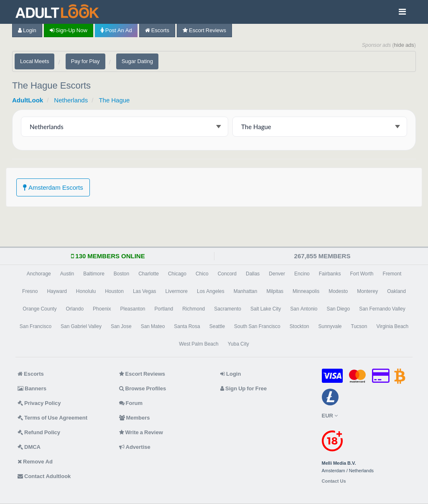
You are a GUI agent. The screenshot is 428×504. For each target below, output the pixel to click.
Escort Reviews (204, 30)
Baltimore (94, 274)
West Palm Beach (199, 344)
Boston (121, 274)
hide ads (404, 45)
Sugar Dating (137, 61)
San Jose (121, 326)
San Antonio (304, 309)
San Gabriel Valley (81, 326)
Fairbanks (330, 274)
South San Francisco (257, 326)
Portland (164, 309)
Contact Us (334, 481)
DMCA (29, 447)
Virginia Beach (392, 326)
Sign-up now (69, 30)
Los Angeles (211, 291)
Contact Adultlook (44, 476)
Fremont (392, 274)
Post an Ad (116, 30)
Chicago (177, 274)
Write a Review (141, 432)
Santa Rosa (187, 326)
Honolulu (86, 291)
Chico (202, 274)
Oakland (396, 291)
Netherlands (71, 100)
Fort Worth (362, 274)
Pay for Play (85, 61)
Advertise (135, 447)
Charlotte (149, 274)
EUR (330, 416)
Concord (227, 274)
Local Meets (34, 61)
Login (27, 30)
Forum (131, 403)
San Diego (338, 309)
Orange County (39, 309)
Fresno (30, 291)
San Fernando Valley (382, 309)
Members (135, 418)
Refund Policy (39, 432)
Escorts (157, 30)
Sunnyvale (330, 326)
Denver (277, 274)
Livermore (177, 291)
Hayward (57, 291)
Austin (67, 274)
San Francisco (36, 326)
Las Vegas (145, 291)
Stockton (299, 326)
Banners (32, 388)
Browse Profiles (143, 388)
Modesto (338, 291)
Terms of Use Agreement (52, 418)
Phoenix (102, 309)
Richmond (194, 309)
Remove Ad (35, 462)
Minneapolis (306, 291)
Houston (114, 291)
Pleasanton (132, 309)
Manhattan (246, 291)
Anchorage (39, 274)
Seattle (217, 326)
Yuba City (238, 344)
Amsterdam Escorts (53, 187)
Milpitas (275, 291)
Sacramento (228, 309)
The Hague (114, 100)
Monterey (367, 291)
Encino (302, 274)
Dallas (253, 274)
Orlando (75, 309)
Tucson (359, 326)
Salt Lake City (266, 309)
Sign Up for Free (243, 388)
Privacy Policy (39, 403)
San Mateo (153, 326)
